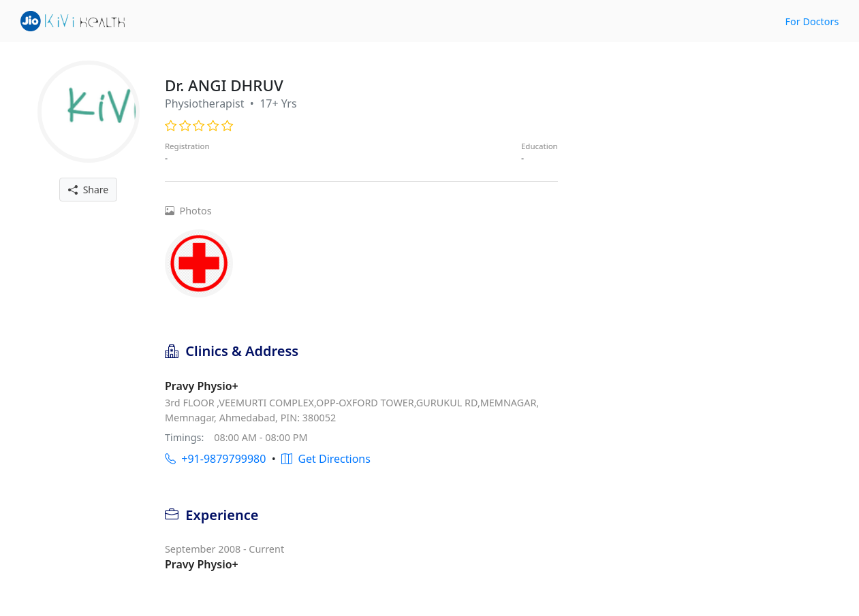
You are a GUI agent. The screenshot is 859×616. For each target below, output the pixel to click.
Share (88, 190)
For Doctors (812, 21)
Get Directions (326, 459)
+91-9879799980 (215, 459)
